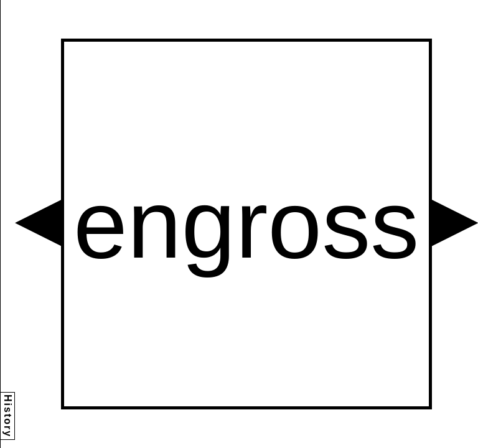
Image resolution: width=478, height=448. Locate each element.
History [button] (8, 416)
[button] (38, 223)
